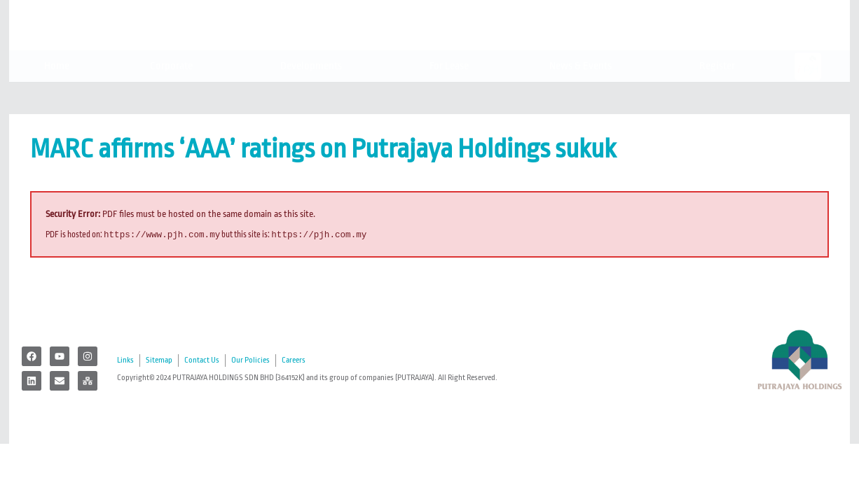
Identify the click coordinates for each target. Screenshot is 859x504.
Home (57, 95)
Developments (315, 95)
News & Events (584, 95)
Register (721, 95)
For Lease (449, 95)
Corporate (175, 95)
